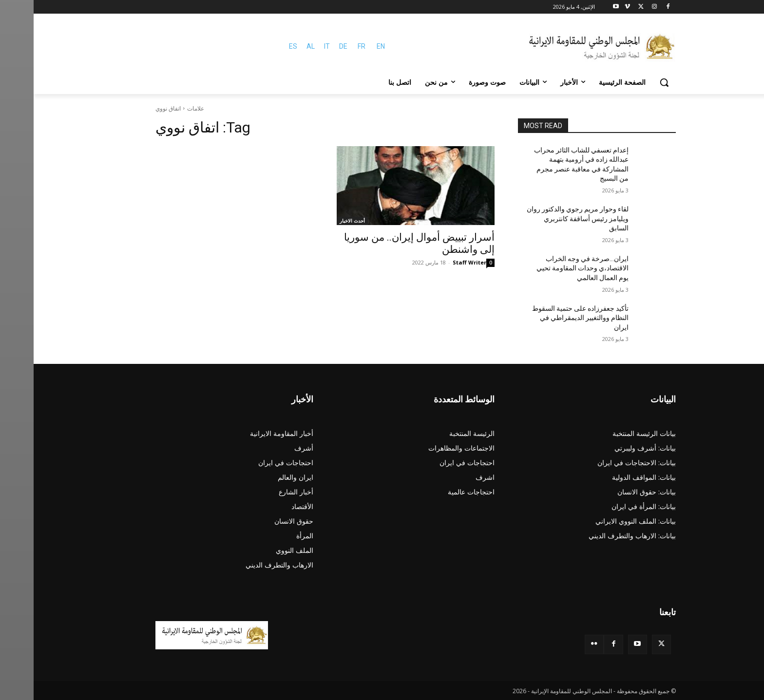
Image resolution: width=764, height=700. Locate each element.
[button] (630, 82)
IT (293, 46)
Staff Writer (436, 262)
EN (347, 46)
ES (259, 46)
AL (277, 46)
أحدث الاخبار (319, 221)
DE (310, 46)
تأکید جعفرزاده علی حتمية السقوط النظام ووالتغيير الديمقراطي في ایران (547, 318)
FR (328, 46)
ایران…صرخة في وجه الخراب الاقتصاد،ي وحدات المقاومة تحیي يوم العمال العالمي (549, 268)
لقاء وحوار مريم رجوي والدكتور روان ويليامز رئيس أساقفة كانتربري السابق (544, 218)
